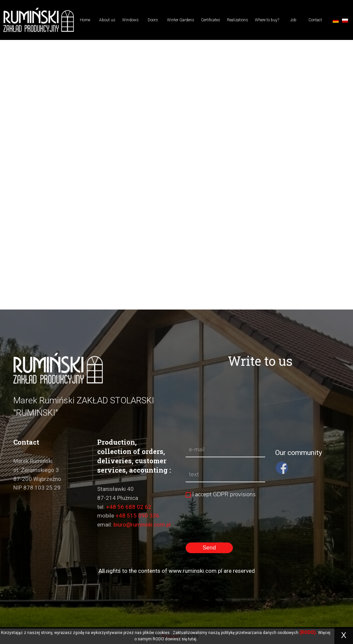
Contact (315, 20)
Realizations (238, 20)
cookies (162, 633)
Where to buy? (267, 20)
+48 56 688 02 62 (129, 507)
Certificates (211, 20)
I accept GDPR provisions (221, 494)
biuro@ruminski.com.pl (142, 525)
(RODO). (308, 632)
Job (293, 20)
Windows (130, 20)
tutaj (192, 639)
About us (107, 20)
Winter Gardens (181, 20)
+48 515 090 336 (137, 516)
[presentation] (236, 542)
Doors (153, 20)
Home (85, 20)
